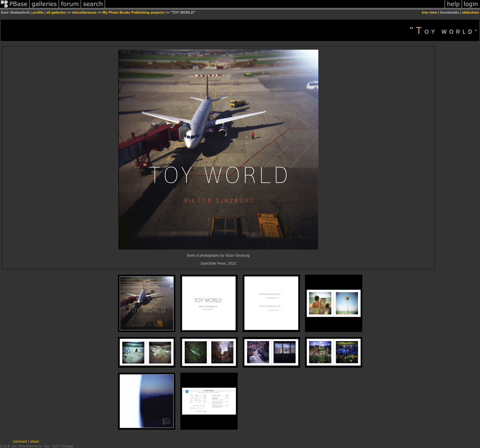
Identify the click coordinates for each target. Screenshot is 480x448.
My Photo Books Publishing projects (133, 12)
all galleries (56, 12)
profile (38, 12)
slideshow (470, 12)
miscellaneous (84, 12)
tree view (429, 12)
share (35, 441)
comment (20, 441)
